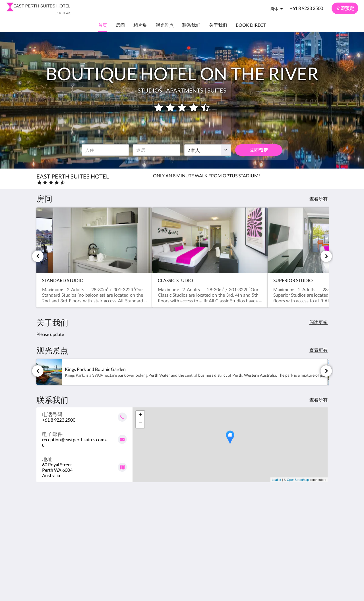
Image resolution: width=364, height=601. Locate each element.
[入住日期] (105, 150)
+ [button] (140, 415)
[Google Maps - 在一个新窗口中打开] (84, 465)
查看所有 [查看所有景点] (318, 350)
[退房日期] (157, 150)
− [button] (140, 424)
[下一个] (326, 256)
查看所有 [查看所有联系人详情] (318, 400)
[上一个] (38, 256)
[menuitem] (103, 25)
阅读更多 (318, 322)
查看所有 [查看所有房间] (318, 199)
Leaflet (277, 480)
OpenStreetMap (298, 480)
